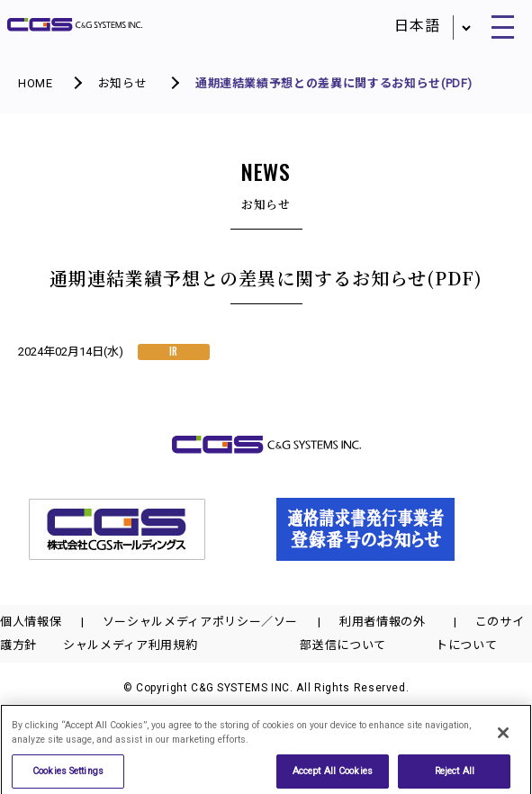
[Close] (503, 736)
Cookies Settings (68, 775)
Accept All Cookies (333, 775)
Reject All (455, 775)
